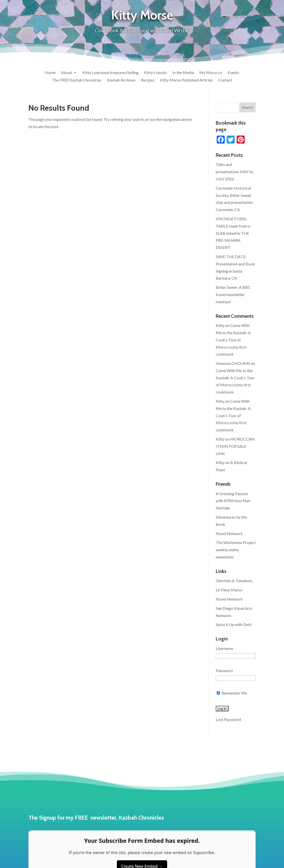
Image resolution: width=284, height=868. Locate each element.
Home (50, 73)
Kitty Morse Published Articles (186, 80)
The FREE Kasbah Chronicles (77, 80)
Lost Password (228, 719)
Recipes (148, 80)
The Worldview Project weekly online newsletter (236, 550)
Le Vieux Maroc (229, 590)
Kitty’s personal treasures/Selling (110, 73)
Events (233, 73)
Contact (225, 80)
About (67, 73)
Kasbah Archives (121, 80)
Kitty (220, 325)
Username (224, 648)
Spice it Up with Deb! (234, 624)
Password (224, 671)
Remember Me (232, 693)
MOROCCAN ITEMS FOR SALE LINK (235, 446)
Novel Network (229, 533)
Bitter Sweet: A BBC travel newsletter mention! (233, 294)
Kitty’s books (155, 73)
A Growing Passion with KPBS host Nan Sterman (233, 501)
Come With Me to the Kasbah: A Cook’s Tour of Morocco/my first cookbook (233, 340)
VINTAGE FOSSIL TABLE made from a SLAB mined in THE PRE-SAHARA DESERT (233, 233)
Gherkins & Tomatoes (234, 581)
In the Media (183, 73)
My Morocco (211, 73)
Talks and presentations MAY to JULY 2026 (235, 172)
